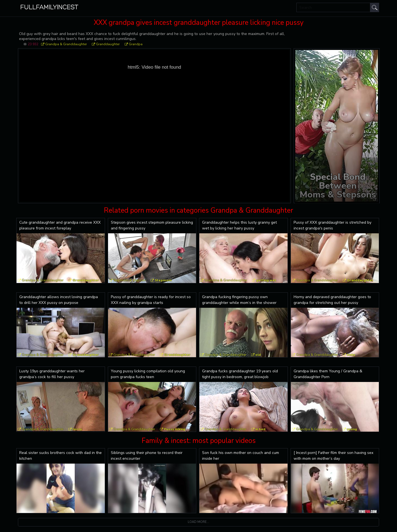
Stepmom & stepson (129, 280)
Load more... (198, 522)
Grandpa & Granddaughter (66, 44)
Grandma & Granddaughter (226, 280)
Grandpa (136, 44)
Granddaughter (108, 44)
